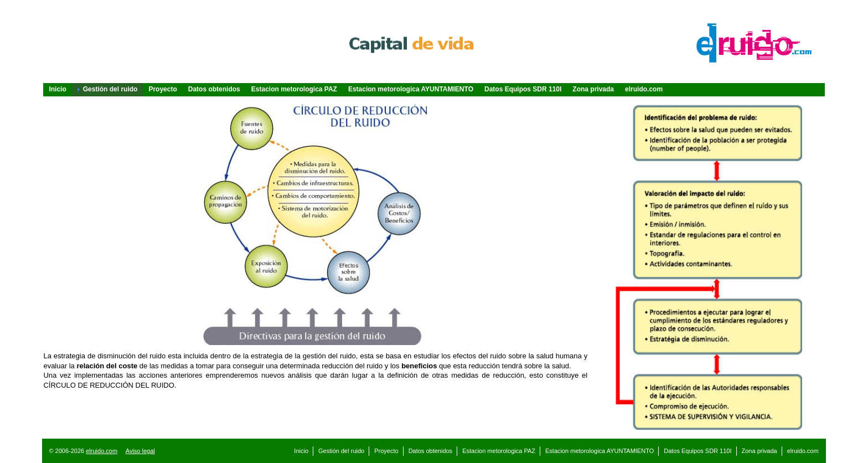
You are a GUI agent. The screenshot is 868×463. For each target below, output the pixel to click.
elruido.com (102, 451)
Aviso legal (140, 451)
